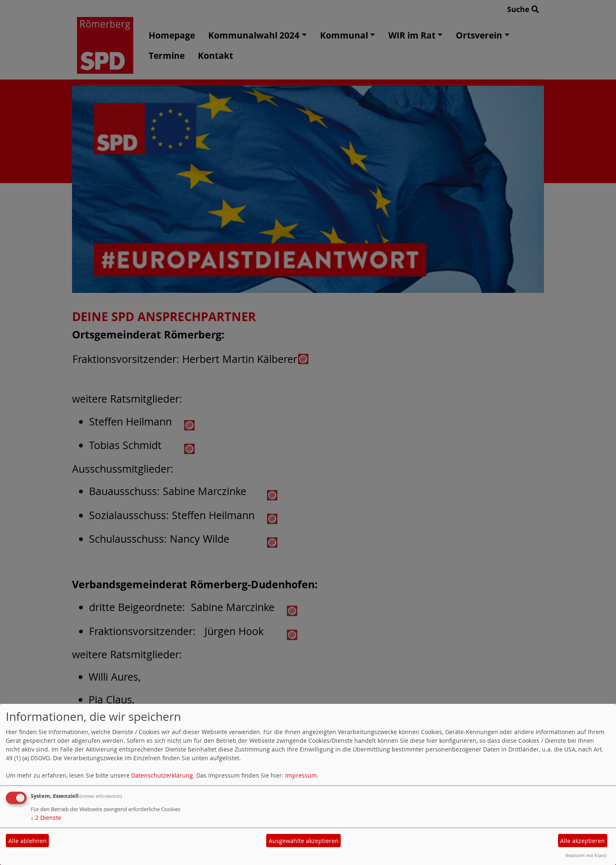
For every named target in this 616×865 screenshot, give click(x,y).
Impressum (301, 775)
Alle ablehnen (28, 841)
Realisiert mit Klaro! (586, 855)
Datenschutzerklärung (162, 775)
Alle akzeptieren (582, 841)
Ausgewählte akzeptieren (304, 841)
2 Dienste (46, 818)
